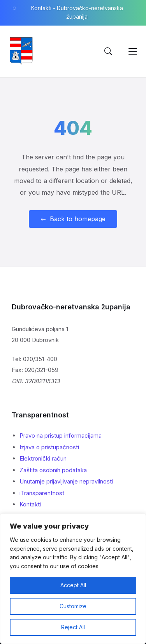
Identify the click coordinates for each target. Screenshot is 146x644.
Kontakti (30, 504)
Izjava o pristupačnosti (49, 447)
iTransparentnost (42, 493)
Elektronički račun (43, 458)
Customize (73, 606)
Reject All (73, 627)
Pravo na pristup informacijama (61, 435)
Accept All (73, 585)
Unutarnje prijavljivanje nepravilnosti (66, 481)
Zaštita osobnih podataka (53, 470)
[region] (73, 579)
